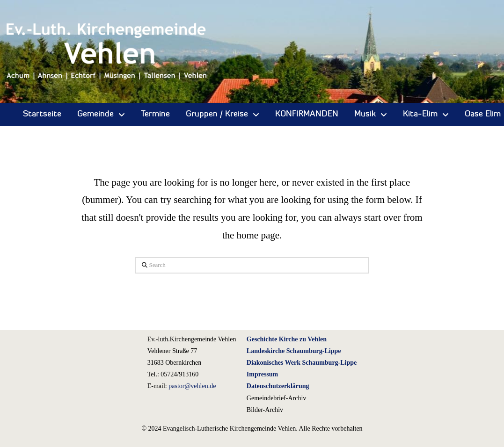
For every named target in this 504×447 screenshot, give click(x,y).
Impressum (262, 374)
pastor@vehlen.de (192, 386)
